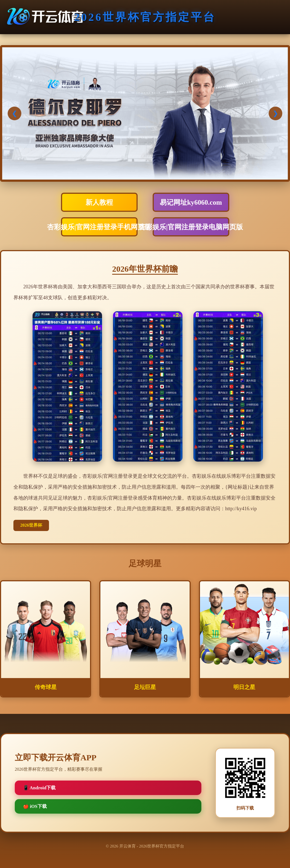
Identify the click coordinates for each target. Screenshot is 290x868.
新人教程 (99, 202)
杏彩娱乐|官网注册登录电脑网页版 (191, 227)
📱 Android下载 (39, 788)
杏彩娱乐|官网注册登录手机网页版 (99, 227)
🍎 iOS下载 (35, 806)
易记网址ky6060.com (191, 202)
